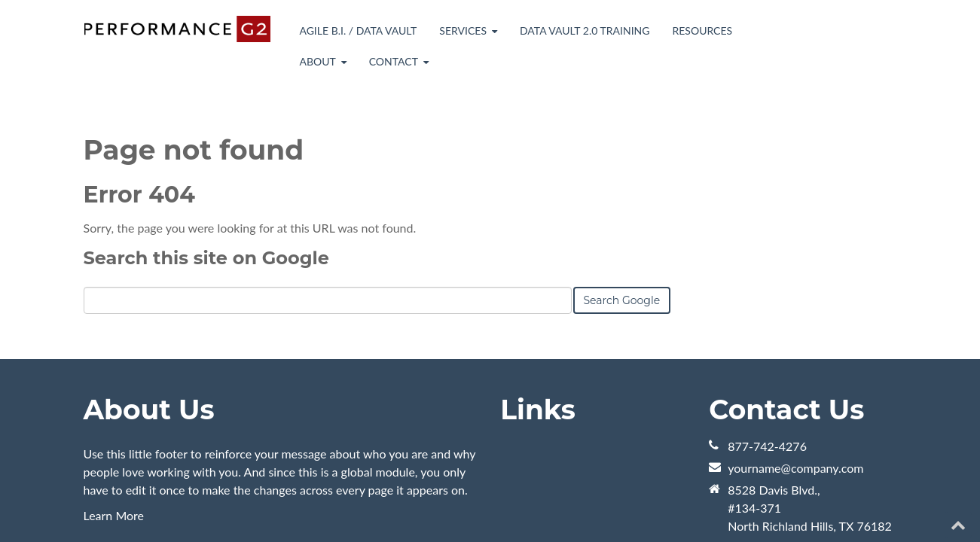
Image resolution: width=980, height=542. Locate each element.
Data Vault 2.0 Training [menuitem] (585, 30)
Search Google (622, 216)
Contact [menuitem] (394, 61)
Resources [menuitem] (702, 30)
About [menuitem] (317, 61)
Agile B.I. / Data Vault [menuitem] (358, 30)
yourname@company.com (795, 384)
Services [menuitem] (463, 30)
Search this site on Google (206, 174)
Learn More (114, 431)
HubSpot (252, 502)
